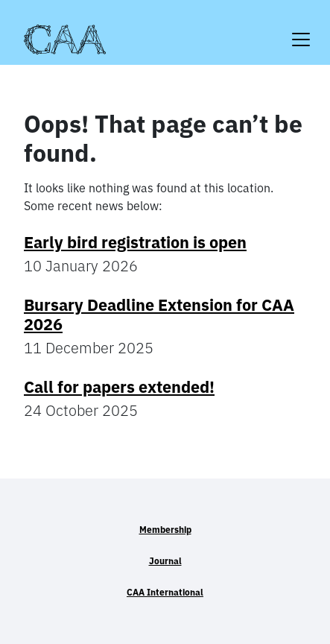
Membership (165, 530)
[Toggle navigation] (301, 30)
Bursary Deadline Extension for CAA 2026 (159, 315)
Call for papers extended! (119, 387)
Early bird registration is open (135, 242)
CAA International (165, 592)
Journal (165, 561)
